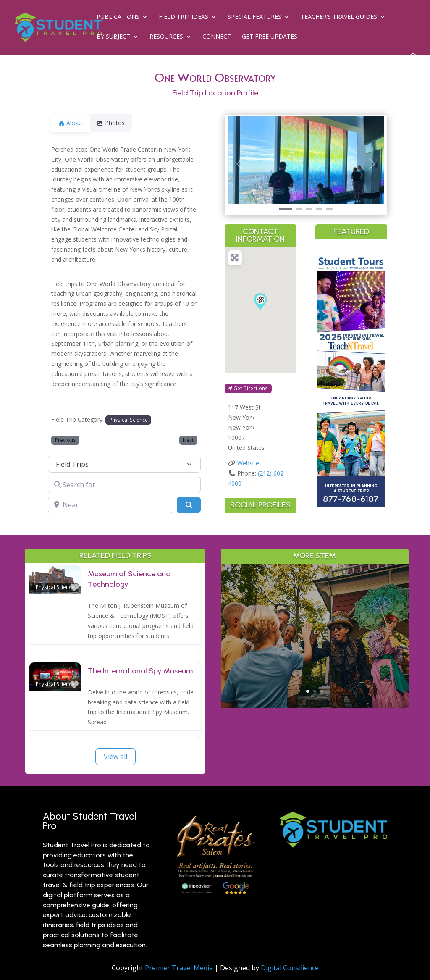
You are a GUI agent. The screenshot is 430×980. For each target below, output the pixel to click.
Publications (118, 17)
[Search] (189, 505)
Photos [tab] (116, 123)
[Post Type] (124, 464)
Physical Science (128, 420)
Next (188, 440)
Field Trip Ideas (184, 17)
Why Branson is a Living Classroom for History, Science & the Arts (315, 606)
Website (248, 463)
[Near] (111, 505)
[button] (239, 164)
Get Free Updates (270, 37)
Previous (66, 440)
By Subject (113, 37)
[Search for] (124, 484)
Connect (217, 37)
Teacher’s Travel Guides (339, 17)
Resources (166, 37)
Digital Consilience (290, 968)
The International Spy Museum (140, 671)
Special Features (254, 17)
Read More (315, 678)
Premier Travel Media (179, 968)
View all (115, 757)
